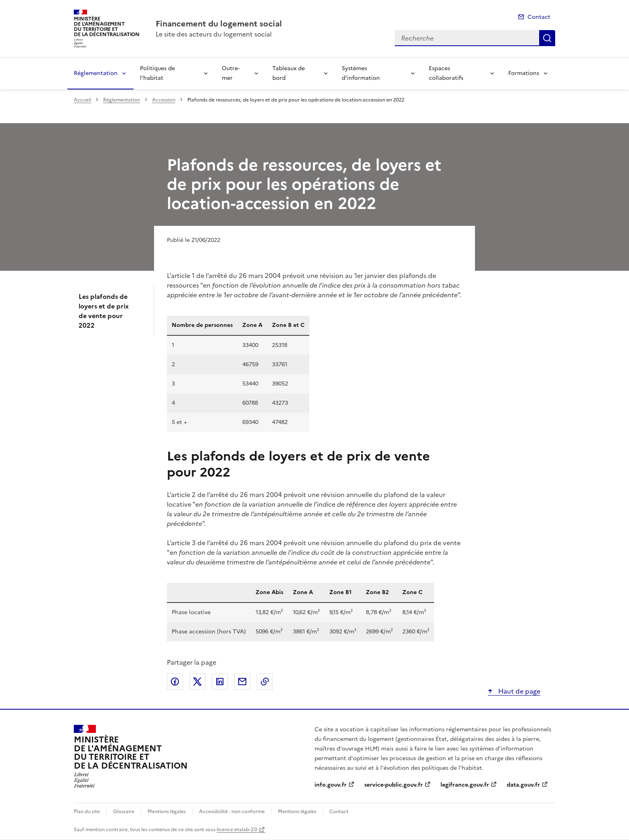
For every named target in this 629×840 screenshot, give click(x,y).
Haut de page (518, 691)
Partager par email (242, 682)
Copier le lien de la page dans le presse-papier (265, 682)
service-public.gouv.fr (394, 785)
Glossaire (124, 812)
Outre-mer (231, 73)
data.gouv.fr (523, 785)
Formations (524, 73)
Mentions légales (167, 812)
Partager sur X (197, 682)
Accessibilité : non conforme (232, 812)
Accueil (82, 100)
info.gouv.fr (331, 785)
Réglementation (96, 73)
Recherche (547, 38)
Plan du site (87, 812)
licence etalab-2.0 (237, 830)
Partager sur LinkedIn (220, 682)
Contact (539, 17)
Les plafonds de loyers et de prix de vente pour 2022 (104, 311)
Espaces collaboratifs (446, 73)
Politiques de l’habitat (157, 73)
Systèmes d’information (361, 73)
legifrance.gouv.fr (465, 785)
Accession (164, 100)
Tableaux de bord (289, 73)
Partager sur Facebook (175, 682)
